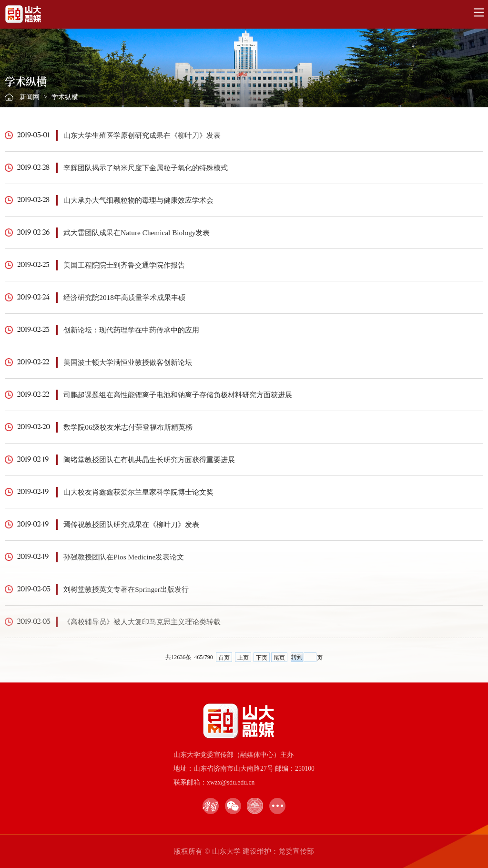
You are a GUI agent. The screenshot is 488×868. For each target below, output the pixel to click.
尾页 (279, 658)
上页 (243, 658)
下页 (262, 658)
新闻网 (30, 97)
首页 (224, 658)
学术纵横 (65, 97)
